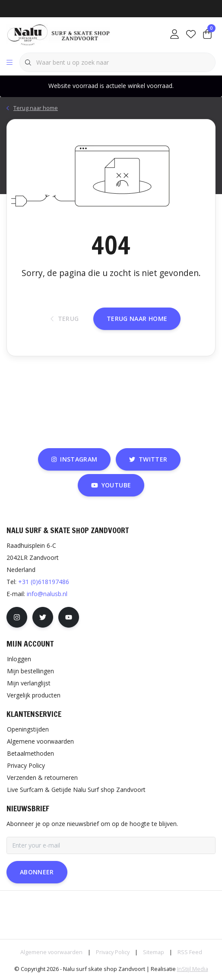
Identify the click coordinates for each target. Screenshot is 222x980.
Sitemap (154, 952)
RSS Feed (190, 952)
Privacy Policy (113, 952)
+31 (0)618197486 (44, 582)
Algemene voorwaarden (51, 952)
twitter (148, 459)
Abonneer (37, 872)
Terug (65, 319)
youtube (111, 485)
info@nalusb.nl (47, 594)
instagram (74, 459)
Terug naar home (137, 319)
